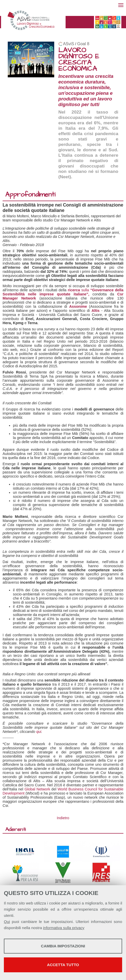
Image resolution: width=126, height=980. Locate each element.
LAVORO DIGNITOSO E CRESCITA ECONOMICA (79, 59)
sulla (63, 292)
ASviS (69, 44)
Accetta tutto (63, 965)
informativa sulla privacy (64, 928)
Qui (7, 922)
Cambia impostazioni (63, 946)
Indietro (63, 818)
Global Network (37, 789)
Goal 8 (83, 44)
